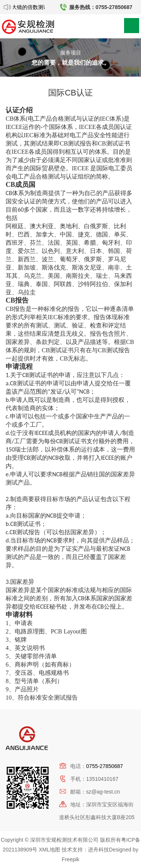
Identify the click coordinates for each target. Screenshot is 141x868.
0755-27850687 (105, 766)
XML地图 (49, 850)
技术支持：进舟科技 (85, 850)
